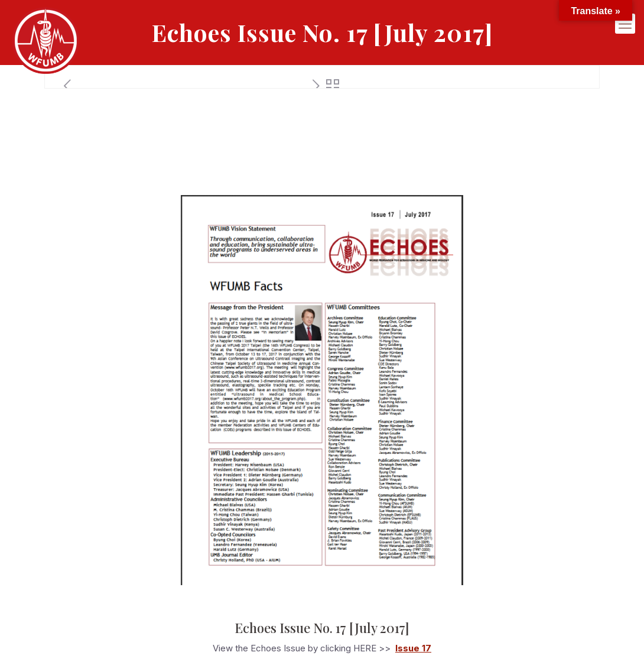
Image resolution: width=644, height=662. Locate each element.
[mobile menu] (625, 27)
